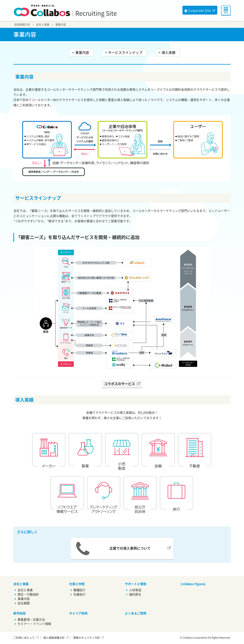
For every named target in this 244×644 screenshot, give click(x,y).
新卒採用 (19, 613)
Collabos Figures (193, 584)
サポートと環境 (136, 584)
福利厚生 (135, 594)
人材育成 (135, 590)
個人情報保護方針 (54, 638)
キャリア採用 (78, 613)
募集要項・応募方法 (31, 620)
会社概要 (24, 603)
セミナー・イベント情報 (34, 624)
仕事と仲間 (77, 584)
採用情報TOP (22, 25)
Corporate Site (198, 10)
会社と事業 (43, 25)
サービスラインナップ (125, 53)
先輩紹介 (79, 594)
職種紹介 (79, 590)
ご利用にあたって (24, 638)
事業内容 (61, 25)
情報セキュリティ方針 (87, 638)
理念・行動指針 (28, 594)
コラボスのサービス (120, 384)
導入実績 (169, 53)
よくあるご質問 (136, 613)
